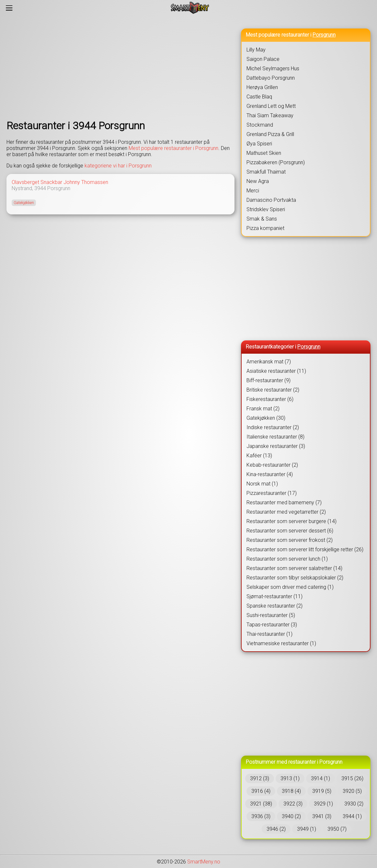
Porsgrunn (59, 188)
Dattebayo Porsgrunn (271, 78)
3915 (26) (352, 778)
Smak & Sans (262, 219)
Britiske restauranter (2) (273, 390)
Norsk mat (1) (262, 484)
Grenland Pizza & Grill (270, 134)
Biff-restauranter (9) (268, 380)
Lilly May (256, 50)
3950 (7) (337, 829)
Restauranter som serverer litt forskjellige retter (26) (305, 549)
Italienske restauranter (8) (275, 437)
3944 (40, 188)
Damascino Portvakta (271, 200)
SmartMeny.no (204, 862)
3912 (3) (260, 778)
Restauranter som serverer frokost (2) (290, 540)
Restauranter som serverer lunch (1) (287, 559)
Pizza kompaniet (265, 228)
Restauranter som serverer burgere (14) (291, 521)
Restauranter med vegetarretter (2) (286, 512)
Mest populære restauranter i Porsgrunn (173, 148)
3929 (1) (323, 804)
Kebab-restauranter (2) (272, 465)
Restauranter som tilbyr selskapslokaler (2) (295, 578)
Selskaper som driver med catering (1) (290, 587)
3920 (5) (352, 791)
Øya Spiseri (259, 144)
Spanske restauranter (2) (274, 606)
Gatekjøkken (24, 203)
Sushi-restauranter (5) (271, 615)
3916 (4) (261, 791)
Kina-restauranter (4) (270, 474)
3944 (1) (352, 816)
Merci (253, 191)
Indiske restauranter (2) (273, 427)
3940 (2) (291, 816)
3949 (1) (307, 829)
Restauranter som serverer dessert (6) (290, 531)
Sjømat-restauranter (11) (274, 596)
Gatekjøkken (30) (266, 418)
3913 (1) (290, 778)
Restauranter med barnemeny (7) (284, 503)
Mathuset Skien (264, 153)
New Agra (258, 181)
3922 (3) (293, 804)
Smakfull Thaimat (266, 172)
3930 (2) (354, 804)
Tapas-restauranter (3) (272, 625)
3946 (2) (276, 829)
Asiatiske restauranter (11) (276, 371)
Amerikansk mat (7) (269, 362)
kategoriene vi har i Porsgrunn (118, 166)
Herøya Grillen (262, 87)
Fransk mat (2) (263, 409)
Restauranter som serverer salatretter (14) (294, 568)
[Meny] (9, 8)
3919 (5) (322, 791)
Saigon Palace (263, 59)
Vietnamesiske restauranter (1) (281, 643)
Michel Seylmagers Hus (273, 69)
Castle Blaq (259, 97)
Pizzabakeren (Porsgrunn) (276, 162)
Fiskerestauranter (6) (270, 399)
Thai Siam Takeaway (270, 115)
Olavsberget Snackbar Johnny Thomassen (60, 182)
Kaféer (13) (259, 456)
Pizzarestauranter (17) (272, 493)
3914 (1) (320, 778)
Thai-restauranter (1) (269, 634)
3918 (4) (291, 791)
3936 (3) (261, 816)
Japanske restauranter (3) (276, 446)
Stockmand (260, 125)
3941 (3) (322, 816)
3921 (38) (261, 804)
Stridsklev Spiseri (266, 209)
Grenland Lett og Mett (271, 106)
